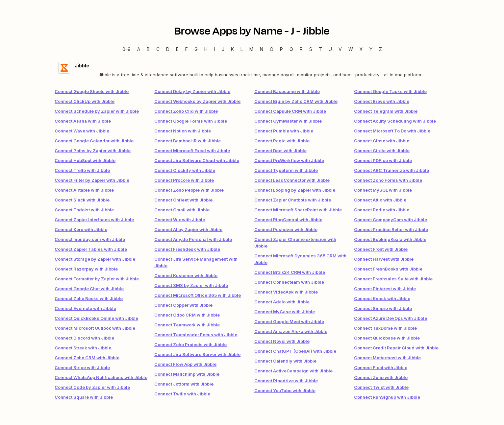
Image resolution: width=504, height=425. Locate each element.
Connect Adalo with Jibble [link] (282, 302)
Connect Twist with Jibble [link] (381, 387)
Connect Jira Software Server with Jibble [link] (197, 354)
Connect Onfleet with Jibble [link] (183, 200)
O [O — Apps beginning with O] (272, 49)
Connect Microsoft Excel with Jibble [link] (192, 151)
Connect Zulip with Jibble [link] (381, 377)
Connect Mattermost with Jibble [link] (387, 358)
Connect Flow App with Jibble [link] (185, 364)
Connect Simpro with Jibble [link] (383, 308)
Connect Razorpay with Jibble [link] (86, 269)
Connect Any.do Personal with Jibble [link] (193, 239)
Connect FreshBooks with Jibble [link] (388, 269)
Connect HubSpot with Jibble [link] (85, 160)
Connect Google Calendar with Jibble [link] (94, 141)
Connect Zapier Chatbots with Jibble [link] (293, 200)
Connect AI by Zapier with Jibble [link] (188, 229)
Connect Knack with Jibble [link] (382, 298)
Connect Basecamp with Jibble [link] (287, 91)
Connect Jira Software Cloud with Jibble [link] (197, 160)
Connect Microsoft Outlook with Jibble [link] (95, 328)
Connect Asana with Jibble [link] (83, 121)
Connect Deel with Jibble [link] (280, 151)
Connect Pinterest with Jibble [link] (385, 289)
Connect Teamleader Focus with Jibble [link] (196, 335)
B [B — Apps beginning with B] (148, 49)
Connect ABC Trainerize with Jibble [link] (391, 170)
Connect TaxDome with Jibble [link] (385, 328)
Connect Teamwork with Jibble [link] (187, 325)
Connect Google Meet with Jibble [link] (289, 321)
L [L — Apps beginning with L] (242, 49)
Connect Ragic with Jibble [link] (282, 141)
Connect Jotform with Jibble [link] (184, 384)
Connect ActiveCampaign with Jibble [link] (293, 371)
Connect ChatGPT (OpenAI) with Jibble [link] (295, 351)
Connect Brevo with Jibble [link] (382, 101)
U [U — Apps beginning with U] (330, 49)
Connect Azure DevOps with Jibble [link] (391, 318)
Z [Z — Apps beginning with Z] (380, 49)
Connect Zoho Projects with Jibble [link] (190, 344)
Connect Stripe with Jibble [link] (82, 367)
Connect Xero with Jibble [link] (81, 229)
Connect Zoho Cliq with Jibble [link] (186, 111)
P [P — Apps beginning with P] (281, 49)
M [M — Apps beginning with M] (251, 49)
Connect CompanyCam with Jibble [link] (391, 220)
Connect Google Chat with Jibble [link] (89, 289)
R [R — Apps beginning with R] (301, 49)
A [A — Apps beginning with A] (139, 49)
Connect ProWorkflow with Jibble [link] (289, 160)
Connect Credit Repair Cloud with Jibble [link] (396, 348)
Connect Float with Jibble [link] (381, 367)
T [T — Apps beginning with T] (320, 49)
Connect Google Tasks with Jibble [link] (390, 91)
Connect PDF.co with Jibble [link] (383, 160)
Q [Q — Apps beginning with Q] (291, 49)
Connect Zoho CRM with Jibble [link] (87, 358)
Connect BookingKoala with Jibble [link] (390, 239)
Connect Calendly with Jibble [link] (285, 361)
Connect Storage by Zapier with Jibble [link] (95, 259)
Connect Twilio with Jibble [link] (182, 394)
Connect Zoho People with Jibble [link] (189, 190)
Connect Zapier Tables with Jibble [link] (91, 249)
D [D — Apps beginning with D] (168, 49)
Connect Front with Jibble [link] (381, 249)
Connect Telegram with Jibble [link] (386, 111)
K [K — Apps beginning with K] (232, 49)
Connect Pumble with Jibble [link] (284, 131)
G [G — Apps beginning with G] (196, 49)
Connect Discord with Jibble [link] (84, 338)
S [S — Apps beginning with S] (311, 49)
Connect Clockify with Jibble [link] (185, 170)
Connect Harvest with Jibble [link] (384, 259)
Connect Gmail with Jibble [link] (182, 210)
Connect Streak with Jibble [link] (83, 348)
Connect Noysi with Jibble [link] (282, 341)
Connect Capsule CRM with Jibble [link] (290, 111)
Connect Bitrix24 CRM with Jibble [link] (290, 272)
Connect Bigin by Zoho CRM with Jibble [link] (296, 101)
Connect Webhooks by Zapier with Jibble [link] (197, 101)
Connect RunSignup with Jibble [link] (387, 397)
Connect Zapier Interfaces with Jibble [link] (94, 220)
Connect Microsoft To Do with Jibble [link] (392, 131)
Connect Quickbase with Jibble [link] (387, 338)
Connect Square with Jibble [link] (84, 397)
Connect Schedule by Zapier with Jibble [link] (97, 111)
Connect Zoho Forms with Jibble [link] (388, 180)
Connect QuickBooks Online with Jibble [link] (96, 318)
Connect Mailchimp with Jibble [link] (187, 374)
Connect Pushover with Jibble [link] (286, 229)
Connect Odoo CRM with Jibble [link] (187, 315)
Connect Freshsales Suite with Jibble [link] (393, 279)
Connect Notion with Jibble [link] (183, 131)
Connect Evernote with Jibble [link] (85, 308)
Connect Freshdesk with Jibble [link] (187, 249)
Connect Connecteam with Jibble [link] (289, 282)
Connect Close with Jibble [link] (382, 141)
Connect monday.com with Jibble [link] (90, 239)
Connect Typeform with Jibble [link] (286, 170)
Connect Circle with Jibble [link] (382, 151)
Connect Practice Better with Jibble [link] (391, 229)
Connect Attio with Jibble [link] (380, 200)
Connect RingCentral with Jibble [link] (288, 220)
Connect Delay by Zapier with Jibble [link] (192, 91)
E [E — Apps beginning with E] (177, 49)
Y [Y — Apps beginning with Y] (371, 49)
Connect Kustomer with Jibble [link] (186, 275)
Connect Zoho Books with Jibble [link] (89, 298)
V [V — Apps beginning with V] (340, 49)
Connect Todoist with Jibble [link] (84, 210)
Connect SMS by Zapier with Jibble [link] (191, 285)
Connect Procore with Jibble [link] (184, 180)
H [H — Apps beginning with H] (206, 49)
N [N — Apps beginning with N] (262, 49)
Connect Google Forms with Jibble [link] (191, 121)
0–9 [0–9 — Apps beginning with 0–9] (126, 49)
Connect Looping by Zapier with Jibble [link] (295, 190)
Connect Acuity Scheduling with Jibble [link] (395, 121)
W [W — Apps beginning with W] (351, 49)
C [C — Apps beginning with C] (158, 49)
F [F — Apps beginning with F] (187, 49)
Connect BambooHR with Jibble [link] (188, 141)
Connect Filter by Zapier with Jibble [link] (92, 180)
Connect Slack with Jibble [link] (82, 200)
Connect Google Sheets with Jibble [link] (92, 91)
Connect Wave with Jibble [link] (82, 131)
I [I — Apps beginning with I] (215, 49)
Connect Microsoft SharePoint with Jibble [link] (298, 210)
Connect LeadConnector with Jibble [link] (292, 180)
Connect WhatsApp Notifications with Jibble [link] (101, 377)
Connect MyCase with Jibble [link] (285, 312)
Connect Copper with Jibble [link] (183, 305)
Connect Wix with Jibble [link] (180, 220)
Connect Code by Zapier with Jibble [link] (92, 387)
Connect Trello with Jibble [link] (82, 170)
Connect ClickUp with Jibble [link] (85, 101)
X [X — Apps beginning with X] (361, 49)
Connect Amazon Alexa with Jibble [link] (291, 331)
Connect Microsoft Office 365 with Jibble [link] (198, 295)
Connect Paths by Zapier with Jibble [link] (93, 151)
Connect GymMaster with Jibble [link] (288, 121)
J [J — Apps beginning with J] (223, 49)
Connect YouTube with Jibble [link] (285, 390)
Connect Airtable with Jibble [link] (84, 190)
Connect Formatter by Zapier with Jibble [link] (97, 279)
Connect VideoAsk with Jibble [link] (286, 292)
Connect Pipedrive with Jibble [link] (286, 381)
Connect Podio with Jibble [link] (382, 210)
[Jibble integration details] (252, 70)
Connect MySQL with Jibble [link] (383, 190)
